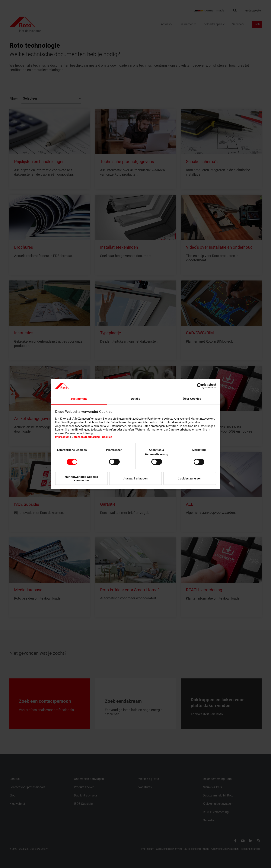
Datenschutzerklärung (86, 437)
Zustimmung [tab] (79, 399)
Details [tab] (135, 399)
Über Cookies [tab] (192, 399)
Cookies (107, 437)
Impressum (62, 437)
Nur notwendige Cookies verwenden (81, 478)
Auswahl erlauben (135, 478)
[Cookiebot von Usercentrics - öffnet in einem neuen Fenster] (200, 386)
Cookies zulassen (190, 478)
